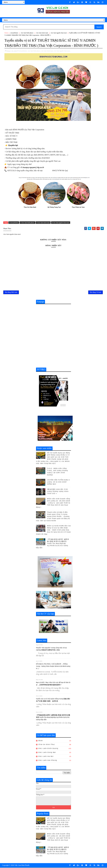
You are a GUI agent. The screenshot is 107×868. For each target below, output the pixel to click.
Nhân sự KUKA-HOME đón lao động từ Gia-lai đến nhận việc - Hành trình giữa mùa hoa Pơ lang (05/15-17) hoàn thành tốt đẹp (53, 530)
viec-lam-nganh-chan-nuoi (59, 33)
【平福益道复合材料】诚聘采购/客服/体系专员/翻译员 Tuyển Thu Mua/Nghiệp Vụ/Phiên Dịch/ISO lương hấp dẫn (53, 544)
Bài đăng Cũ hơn (96, 293)
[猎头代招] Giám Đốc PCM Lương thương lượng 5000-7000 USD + (58, 492)
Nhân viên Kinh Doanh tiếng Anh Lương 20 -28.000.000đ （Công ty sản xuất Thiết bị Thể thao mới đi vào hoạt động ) (53, 503)
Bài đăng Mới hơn (11, 293)
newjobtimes (14, 33)
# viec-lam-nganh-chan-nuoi (61, 223)
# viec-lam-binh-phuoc (27, 223)
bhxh (41, 741)
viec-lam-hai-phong (48, 761)
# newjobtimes (14, 223)
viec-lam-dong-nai (47, 753)
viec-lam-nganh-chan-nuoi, (62, 51)
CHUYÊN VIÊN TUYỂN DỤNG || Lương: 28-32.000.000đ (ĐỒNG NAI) (58, 482)
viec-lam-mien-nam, (47, 51)
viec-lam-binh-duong (48, 749)
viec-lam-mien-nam (42, 33)
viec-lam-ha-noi (46, 757)
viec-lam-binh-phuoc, (34, 51)
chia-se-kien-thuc (47, 745)
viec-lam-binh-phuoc (27, 33)
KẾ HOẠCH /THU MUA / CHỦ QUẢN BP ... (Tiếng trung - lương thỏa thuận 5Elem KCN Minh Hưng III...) (53, 667)
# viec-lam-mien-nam (43, 223)
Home (6, 33)
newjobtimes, (23, 51)
